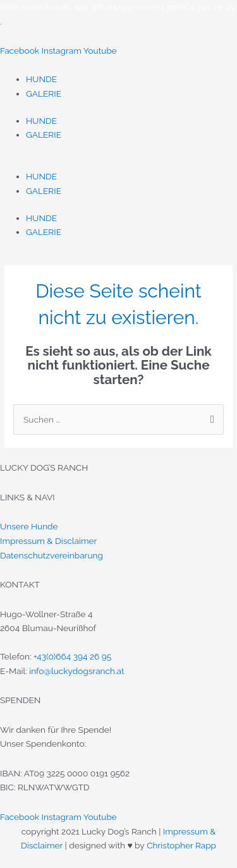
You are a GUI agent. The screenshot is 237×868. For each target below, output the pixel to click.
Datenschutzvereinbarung (52, 555)
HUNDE (41, 79)
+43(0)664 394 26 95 (72, 656)
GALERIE (44, 93)
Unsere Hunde (29, 526)
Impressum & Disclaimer (48, 541)
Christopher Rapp (181, 845)
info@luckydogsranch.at (76, 671)
